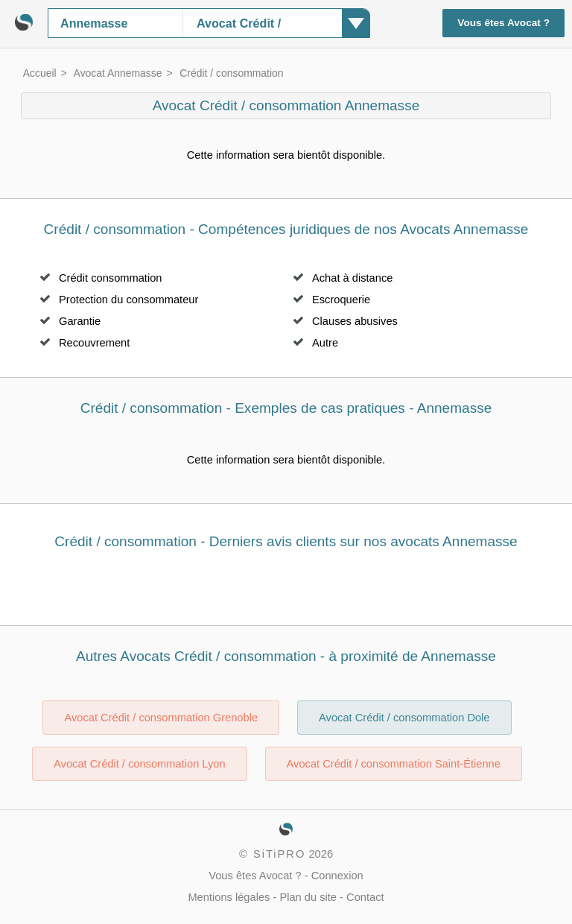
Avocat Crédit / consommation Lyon (140, 764)
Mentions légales (229, 897)
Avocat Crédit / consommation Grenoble (161, 718)
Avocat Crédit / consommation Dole (404, 718)
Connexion (337, 876)
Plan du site (308, 897)
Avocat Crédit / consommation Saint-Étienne (394, 764)
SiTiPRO (279, 854)
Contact (365, 897)
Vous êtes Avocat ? (503, 23)
